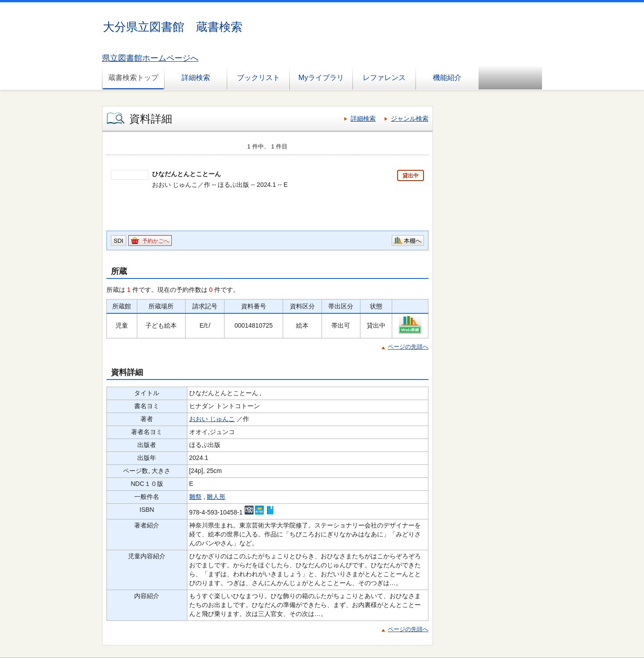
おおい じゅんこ (212, 419)
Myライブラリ (321, 78)
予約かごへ (156, 241)
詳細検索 (196, 78)
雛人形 (216, 497)
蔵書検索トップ (133, 78)
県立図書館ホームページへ (150, 58)
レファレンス (384, 78)
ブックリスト (258, 78)
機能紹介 (447, 78)
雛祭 (195, 497)
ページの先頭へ (408, 347)
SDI (119, 241)
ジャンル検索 (410, 118)
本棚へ (413, 241)
